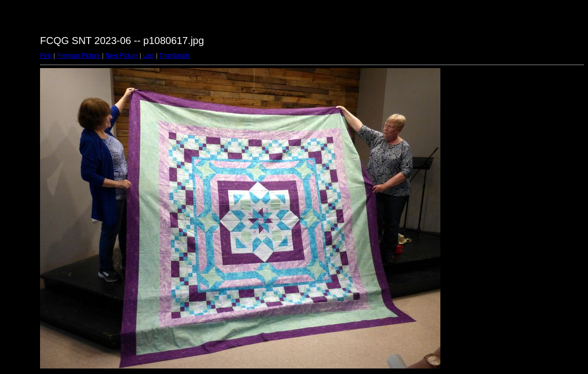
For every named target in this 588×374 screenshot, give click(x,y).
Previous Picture (78, 56)
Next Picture (121, 56)
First (46, 56)
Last (148, 56)
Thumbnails (175, 56)
